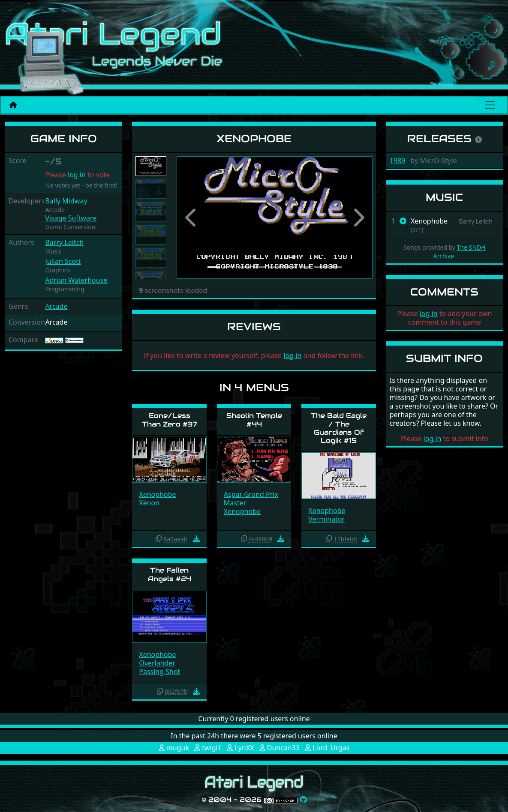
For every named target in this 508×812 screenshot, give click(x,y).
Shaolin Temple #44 (254, 420)
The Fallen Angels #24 (170, 574)
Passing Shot (159, 672)
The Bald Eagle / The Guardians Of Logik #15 (339, 428)
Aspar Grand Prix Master (251, 499)
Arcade (56, 306)
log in (77, 175)
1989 (398, 161)
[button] (191, 218)
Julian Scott (63, 261)
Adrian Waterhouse (76, 280)
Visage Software (71, 218)
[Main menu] (490, 105)
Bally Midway (66, 201)
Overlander (157, 663)
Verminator (326, 519)
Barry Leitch (64, 242)
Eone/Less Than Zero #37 (170, 420)
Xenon (149, 503)
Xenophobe (157, 494)
